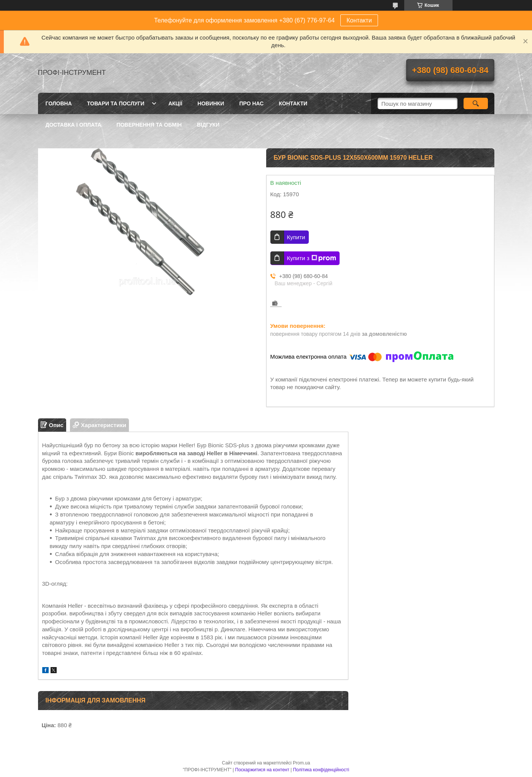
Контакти (359, 20)
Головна (59, 103)
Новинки (211, 103)
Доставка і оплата (74, 125)
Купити (296, 237)
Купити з (312, 258)
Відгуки (208, 125)
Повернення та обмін (149, 125)
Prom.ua (301, 763)
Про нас (251, 103)
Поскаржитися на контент (262, 770)
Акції (175, 103)
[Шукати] (476, 103)
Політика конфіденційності (321, 770)
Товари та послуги (116, 103)
